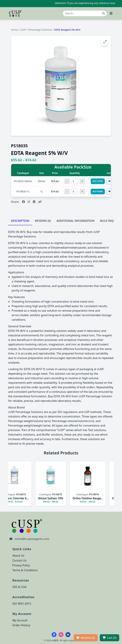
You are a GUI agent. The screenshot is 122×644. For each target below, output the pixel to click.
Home (14, 30)
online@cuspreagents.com (32, 539)
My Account (20, 620)
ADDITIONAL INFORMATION (76, 221)
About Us (18, 556)
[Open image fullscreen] (105, 42)
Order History (21, 625)
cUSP (23, 30)
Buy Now (98, 181)
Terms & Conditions (25, 570)
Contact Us (19, 560)
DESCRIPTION (20, 221)
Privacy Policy (21, 565)
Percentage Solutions (40, 30)
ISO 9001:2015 (22, 604)
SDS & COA (19, 587)
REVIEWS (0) (43, 221)
